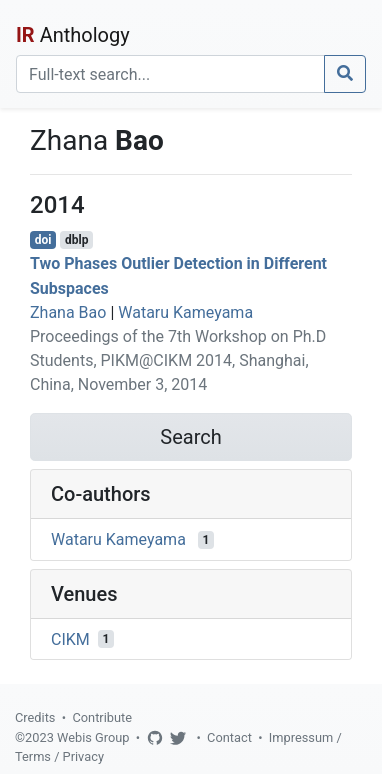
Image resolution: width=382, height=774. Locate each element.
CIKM (70, 638)
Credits (35, 717)
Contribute (102, 717)
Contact (229, 737)
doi (43, 240)
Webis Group (93, 737)
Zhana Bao (68, 312)
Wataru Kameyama (185, 312)
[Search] (170, 74)
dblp (76, 240)
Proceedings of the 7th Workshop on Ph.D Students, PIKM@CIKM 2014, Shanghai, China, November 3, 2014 (178, 360)
